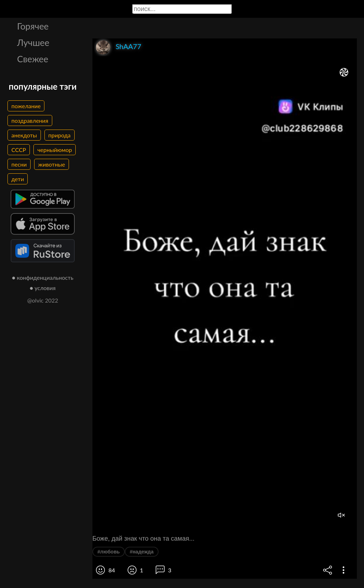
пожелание (26, 106)
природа (60, 135)
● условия (43, 288)
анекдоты (24, 135)
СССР (19, 150)
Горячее (33, 26)
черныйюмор (55, 150)
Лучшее (33, 42)
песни (19, 164)
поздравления (30, 120)
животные (52, 164)
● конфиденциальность (43, 277)
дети (18, 179)
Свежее (33, 59)
